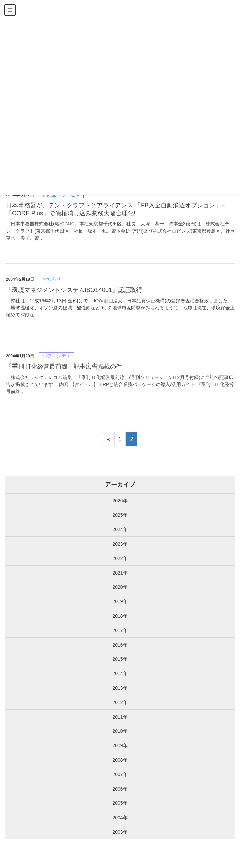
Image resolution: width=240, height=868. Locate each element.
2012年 (120, 702)
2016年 (120, 645)
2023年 (120, 544)
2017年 (120, 630)
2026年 (120, 501)
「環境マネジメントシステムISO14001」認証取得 (74, 290)
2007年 (120, 774)
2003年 (120, 832)
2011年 (120, 717)
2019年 (120, 601)
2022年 (120, 558)
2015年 (120, 659)
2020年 (120, 587)
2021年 (120, 573)
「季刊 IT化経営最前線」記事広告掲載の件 (64, 367)
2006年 (120, 789)
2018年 (120, 616)
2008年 (120, 760)
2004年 (120, 818)
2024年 (120, 529)
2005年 (120, 803)
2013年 (120, 688)
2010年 (120, 731)
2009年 (120, 745)
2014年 (120, 673)
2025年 (120, 515)
